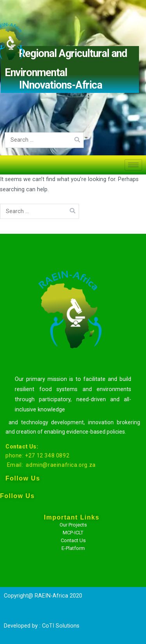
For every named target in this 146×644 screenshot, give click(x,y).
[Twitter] (20, 554)
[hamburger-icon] (133, 165)
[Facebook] (20, 535)
